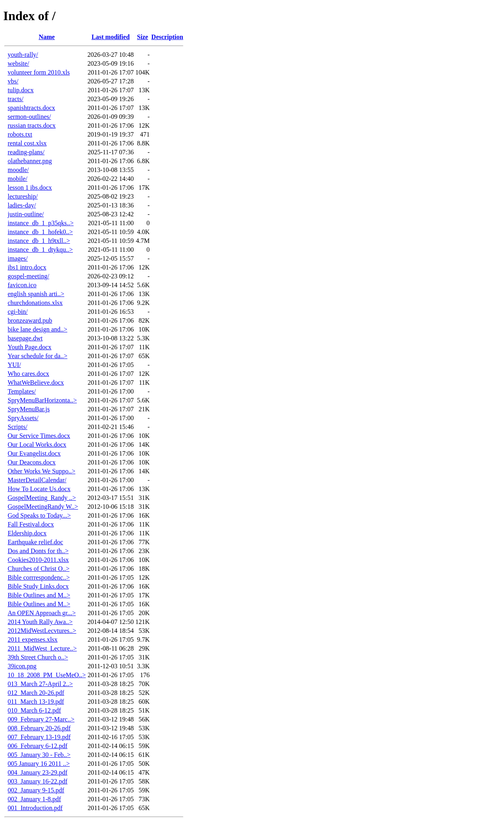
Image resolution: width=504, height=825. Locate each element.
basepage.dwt (25, 338)
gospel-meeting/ (28, 276)
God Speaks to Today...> (39, 515)
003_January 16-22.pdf (37, 781)
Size (143, 37)
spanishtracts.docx (31, 108)
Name (47, 37)
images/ (18, 258)
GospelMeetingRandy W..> (43, 507)
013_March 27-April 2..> (40, 684)
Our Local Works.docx (37, 445)
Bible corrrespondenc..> (39, 577)
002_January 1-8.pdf (34, 799)
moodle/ (18, 170)
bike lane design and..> (37, 329)
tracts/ (16, 99)
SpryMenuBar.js (29, 409)
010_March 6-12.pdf (34, 710)
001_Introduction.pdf (35, 808)
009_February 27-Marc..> (41, 719)
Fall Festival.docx (31, 524)
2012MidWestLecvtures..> (42, 631)
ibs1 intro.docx (27, 267)
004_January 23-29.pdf (37, 772)
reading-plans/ (26, 152)
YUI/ (14, 365)
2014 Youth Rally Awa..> (40, 622)
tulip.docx (21, 90)
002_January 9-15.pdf (36, 790)
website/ (18, 63)
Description (167, 37)
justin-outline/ (26, 214)
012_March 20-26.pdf (36, 693)
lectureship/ (23, 196)
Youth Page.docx (30, 347)
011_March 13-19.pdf (36, 702)
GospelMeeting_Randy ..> (42, 498)
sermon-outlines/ (29, 117)
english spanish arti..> (36, 294)
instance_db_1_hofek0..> (40, 232)
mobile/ (18, 179)
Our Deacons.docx (32, 462)
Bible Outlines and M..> (39, 595)
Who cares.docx (28, 374)
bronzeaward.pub (30, 320)
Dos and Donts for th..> (38, 551)
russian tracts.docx (32, 125)
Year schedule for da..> (37, 356)
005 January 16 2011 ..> (39, 764)
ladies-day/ (22, 205)
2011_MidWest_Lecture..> (42, 648)
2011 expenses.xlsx (33, 639)
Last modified (111, 37)
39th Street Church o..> (38, 657)
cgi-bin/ (18, 312)
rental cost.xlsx (27, 143)
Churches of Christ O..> (38, 569)
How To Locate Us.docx (39, 489)
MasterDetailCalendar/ (37, 480)
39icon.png (22, 666)
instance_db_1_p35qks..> (41, 223)
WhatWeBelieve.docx (36, 382)
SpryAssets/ (23, 418)
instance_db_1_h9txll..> (39, 241)
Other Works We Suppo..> (41, 471)
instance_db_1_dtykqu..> (40, 250)
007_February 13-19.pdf (39, 737)
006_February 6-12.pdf (37, 746)
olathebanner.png (30, 161)
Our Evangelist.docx (34, 453)
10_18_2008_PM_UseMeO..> (47, 675)
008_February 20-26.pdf (39, 728)
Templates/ (22, 391)
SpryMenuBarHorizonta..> (42, 400)
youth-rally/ (23, 55)
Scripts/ (18, 427)
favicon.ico (22, 285)
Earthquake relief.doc (35, 542)
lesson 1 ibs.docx (30, 188)
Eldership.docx (27, 533)
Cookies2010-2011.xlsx (38, 560)
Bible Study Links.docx (38, 586)
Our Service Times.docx (39, 436)
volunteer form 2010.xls (39, 72)
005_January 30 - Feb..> (39, 755)
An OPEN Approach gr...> (42, 613)
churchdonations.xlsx (35, 303)
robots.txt (20, 134)
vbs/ (13, 81)
